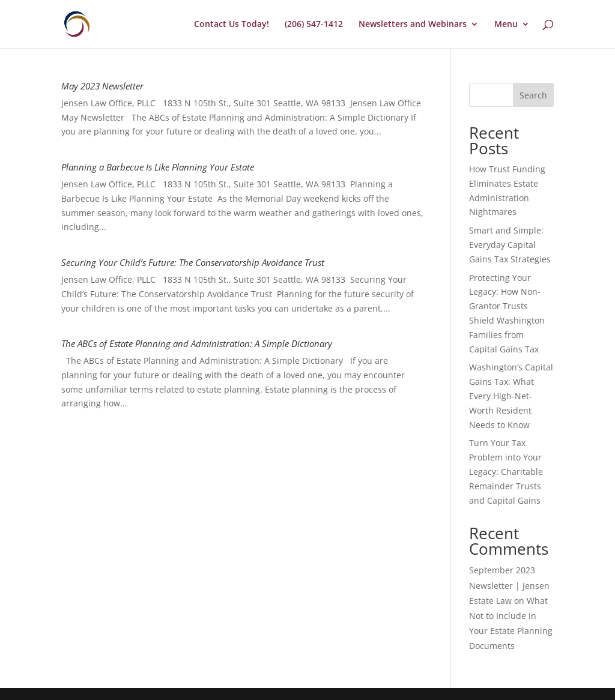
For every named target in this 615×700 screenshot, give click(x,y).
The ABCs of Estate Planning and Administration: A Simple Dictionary (197, 343)
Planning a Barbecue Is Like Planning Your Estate (158, 167)
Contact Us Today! (232, 25)
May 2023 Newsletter (102, 86)
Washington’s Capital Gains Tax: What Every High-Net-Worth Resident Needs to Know (511, 396)
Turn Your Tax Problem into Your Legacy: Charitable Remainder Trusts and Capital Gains (506, 471)
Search (533, 95)
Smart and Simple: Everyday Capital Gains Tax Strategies (510, 245)
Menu (506, 25)
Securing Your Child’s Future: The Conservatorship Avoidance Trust (193, 262)
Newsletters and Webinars (413, 25)
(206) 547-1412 (314, 25)
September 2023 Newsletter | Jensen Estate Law (509, 585)
